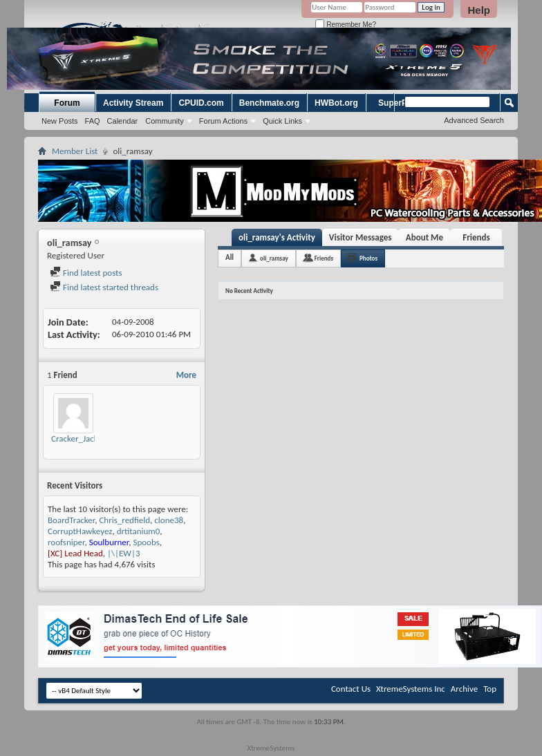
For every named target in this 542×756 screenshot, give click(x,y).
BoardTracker (71, 520)
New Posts (60, 121)
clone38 (169, 520)
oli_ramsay (274, 258)
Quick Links (282, 121)
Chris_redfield (124, 520)
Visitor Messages (361, 237)
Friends (476, 237)
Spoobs (146, 542)
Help (479, 10)
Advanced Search (474, 120)
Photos (368, 258)
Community (165, 121)
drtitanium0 (139, 531)
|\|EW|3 (123, 553)
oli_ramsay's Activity (277, 237)
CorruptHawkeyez (80, 531)
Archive (464, 689)
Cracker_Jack (75, 438)
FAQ (93, 121)
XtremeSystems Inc (411, 689)
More (186, 375)
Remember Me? (345, 25)
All (230, 257)
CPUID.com (201, 103)
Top (490, 689)
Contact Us (351, 689)
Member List (75, 151)
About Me (424, 237)
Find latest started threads (104, 287)
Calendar (123, 121)
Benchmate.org (269, 103)
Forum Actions (223, 121)
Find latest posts (86, 273)
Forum (67, 103)
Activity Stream (133, 103)
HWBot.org (336, 103)
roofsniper (66, 542)
